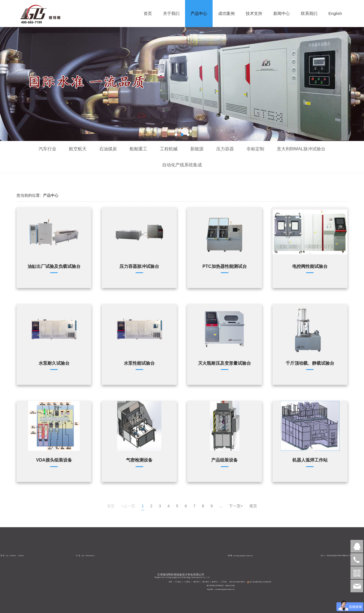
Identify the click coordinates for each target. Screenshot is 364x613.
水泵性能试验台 (139, 363)
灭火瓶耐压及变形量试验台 (224, 363)
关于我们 (171, 13)
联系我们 (309, 13)
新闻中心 (282, 13)
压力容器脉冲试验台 (139, 266)
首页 (148, 13)
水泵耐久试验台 (54, 363)
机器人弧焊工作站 (310, 460)
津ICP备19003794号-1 (247, 586)
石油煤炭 (108, 149)
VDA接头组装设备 (54, 460)
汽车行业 (47, 149)
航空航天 (78, 149)
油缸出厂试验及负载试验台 (54, 266)
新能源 (197, 149)
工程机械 (169, 149)
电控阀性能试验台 (310, 266)
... (221, 506)
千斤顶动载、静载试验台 (310, 363)
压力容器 (225, 149)
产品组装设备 (224, 460)
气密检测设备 (139, 460)
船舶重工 (138, 149)
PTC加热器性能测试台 (224, 266)
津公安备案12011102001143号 (254, 586)
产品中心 (199, 13)
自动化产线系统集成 (182, 165)
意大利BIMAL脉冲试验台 (301, 149)
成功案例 (226, 13)
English (335, 13)
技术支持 (254, 13)
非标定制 (255, 149)
